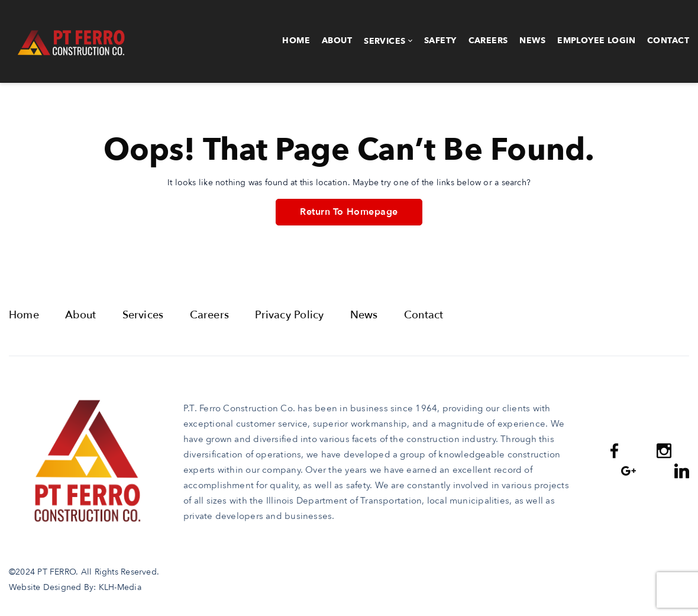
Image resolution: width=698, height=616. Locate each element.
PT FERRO (56, 572)
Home (296, 41)
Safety (440, 41)
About (337, 41)
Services (384, 41)
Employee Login (596, 41)
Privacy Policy (289, 315)
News (532, 41)
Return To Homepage (349, 212)
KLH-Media (120, 587)
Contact (668, 41)
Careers (488, 41)
